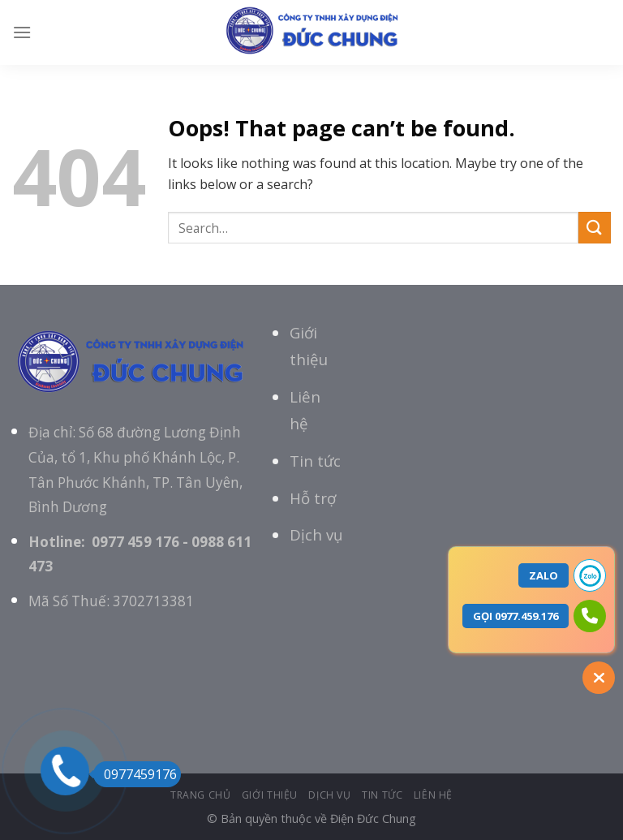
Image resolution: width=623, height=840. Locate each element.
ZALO (544, 575)
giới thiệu (270, 795)
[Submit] (595, 228)
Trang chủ (201, 795)
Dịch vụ (316, 534)
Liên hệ (433, 795)
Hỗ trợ (313, 498)
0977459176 (135, 774)
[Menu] (22, 32)
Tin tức (315, 461)
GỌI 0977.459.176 (516, 616)
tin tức (382, 795)
